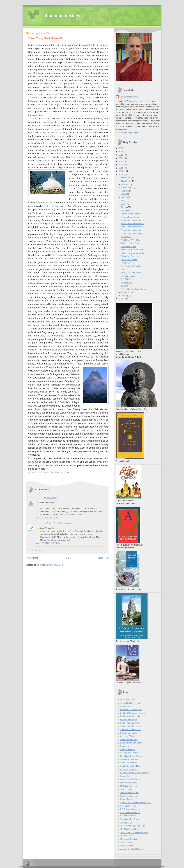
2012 (121, 165)
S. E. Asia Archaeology (130, 812)
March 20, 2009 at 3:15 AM (48, 517)
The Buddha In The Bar (131, 266)
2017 (121, 148)
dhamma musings (62, 16)
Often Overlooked (129, 246)
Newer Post (32, 558)
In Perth (124, 286)
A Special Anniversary (130, 240)
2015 (121, 155)
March (124, 207)
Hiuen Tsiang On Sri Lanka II (133, 250)
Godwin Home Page (129, 759)
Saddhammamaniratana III (132, 223)
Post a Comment (35, 550)
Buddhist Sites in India (130, 716)
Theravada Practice (129, 839)
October (125, 184)
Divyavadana (126, 282)
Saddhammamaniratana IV (133, 220)
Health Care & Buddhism (131, 766)
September (126, 188)
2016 (121, 151)
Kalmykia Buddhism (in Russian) (134, 773)
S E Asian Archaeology (130, 809)
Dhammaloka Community (131, 743)
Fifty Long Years (128, 276)
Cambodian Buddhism (130, 723)
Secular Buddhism (128, 816)
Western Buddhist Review (132, 849)
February (126, 292)
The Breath (126, 237)
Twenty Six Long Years (131, 273)
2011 (121, 168)
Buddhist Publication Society (133, 713)
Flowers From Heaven (131, 217)
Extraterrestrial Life (129, 260)
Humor (124, 269)
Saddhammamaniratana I (132, 230)
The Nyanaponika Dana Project (134, 832)
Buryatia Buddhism (129, 720)
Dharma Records (128, 749)
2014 (121, 158)
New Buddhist (126, 789)
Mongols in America (129, 783)
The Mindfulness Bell (129, 829)
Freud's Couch (127, 263)
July (123, 194)
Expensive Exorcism (130, 256)
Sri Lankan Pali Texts (129, 819)
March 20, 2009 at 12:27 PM (48, 543)
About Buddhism (127, 700)
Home (68, 558)
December (126, 178)
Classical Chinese (128, 736)
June (124, 197)
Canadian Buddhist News (131, 726)
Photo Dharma (127, 799)
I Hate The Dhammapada (132, 233)
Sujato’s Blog (126, 822)
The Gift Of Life (127, 279)
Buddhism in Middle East (131, 710)
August (125, 191)
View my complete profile (127, 133)
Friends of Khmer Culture (131, 756)
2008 (121, 299)
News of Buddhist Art (129, 793)
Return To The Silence (131, 214)
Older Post (103, 558)
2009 (121, 174)
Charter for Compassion (131, 730)
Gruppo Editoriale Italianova (59, 523)
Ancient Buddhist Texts (130, 703)
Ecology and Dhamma (130, 753)
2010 (121, 171)
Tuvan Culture (126, 842)
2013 (121, 161)
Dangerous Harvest (129, 740)
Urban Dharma (127, 846)
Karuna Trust (126, 776)
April (124, 204)
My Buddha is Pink (128, 786)
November (126, 181)
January (125, 296)
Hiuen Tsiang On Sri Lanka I (133, 253)
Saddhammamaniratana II (132, 227)
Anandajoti (51, 497)
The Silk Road (126, 836)
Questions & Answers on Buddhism (136, 802)
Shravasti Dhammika (129, 97)
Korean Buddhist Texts (130, 779)
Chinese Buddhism (129, 733)
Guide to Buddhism (129, 763)
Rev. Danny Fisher (128, 806)
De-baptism (126, 210)
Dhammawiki (126, 746)
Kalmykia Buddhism (129, 769)
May (123, 201)
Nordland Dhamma (129, 796)
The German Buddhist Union (133, 826)
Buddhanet (125, 706)
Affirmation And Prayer (131, 243)
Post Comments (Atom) (52, 565)
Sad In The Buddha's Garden (134, 289)
